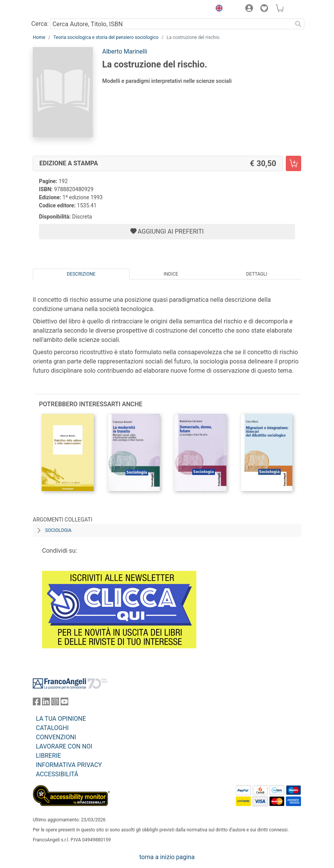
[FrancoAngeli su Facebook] (37, 703)
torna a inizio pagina (167, 857)
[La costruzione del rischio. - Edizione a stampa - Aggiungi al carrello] (294, 163)
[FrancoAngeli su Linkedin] (46, 703)
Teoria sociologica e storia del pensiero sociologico (106, 37)
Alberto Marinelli (125, 51)
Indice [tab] (171, 274)
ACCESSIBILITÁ (57, 774)
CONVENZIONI (56, 737)
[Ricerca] (298, 24)
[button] (217, 9)
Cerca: (40, 24)
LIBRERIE (48, 756)
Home (39, 37)
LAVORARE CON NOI (64, 746)
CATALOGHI (52, 728)
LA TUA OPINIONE (61, 719)
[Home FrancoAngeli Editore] (59, 9)
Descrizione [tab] (81, 274)
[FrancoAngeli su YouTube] (64, 703)
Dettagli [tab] (256, 274)
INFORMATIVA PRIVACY (69, 765)
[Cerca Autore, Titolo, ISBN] (171, 24)
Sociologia (58, 530)
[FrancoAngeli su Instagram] (55, 703)
